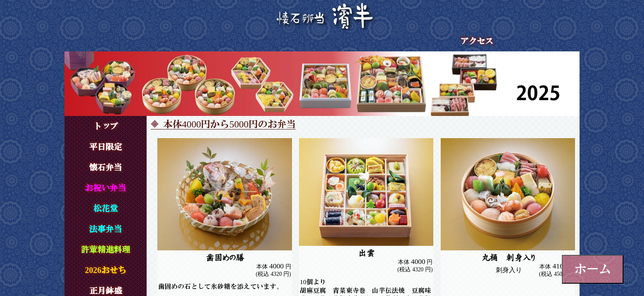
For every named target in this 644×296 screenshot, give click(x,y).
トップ (106, 126)
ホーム (593, 269)
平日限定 (106, 147)
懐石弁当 (106, 167)
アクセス (477, 41)
